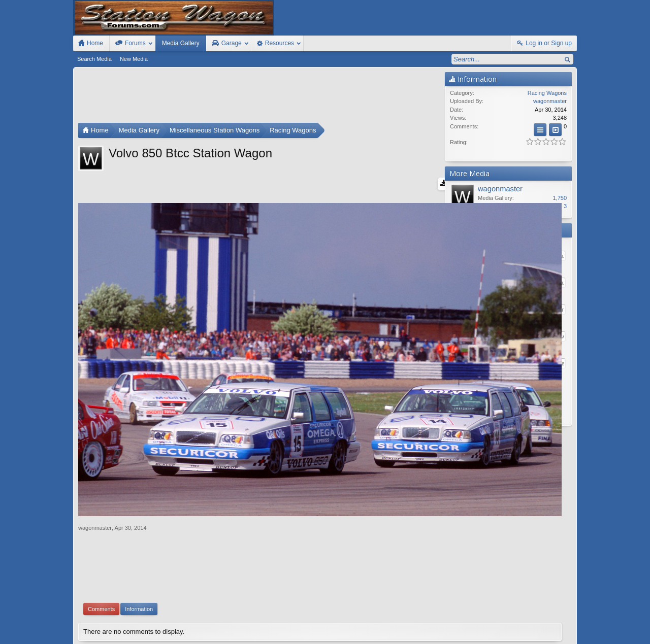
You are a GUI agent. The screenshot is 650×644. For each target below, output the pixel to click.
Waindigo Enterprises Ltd (375, 579)
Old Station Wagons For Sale (375, 625)
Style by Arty (559, 635)
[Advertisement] (259, 97)
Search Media (94, 59)
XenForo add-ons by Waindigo (280, 579)
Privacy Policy (521, 635)
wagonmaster (95, 449)
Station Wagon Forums (447, 625)
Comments (101, 530)
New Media (134, 59)
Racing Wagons (547, 93)
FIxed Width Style (97, 625)
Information (139, 530)
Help (524, 625)
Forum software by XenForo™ (146, 635)
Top (556, 625)
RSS (571, 625)
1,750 (560, 198)
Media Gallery (181, 43)
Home (541, 625)
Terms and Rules (478, 635)
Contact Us (497, 625)
